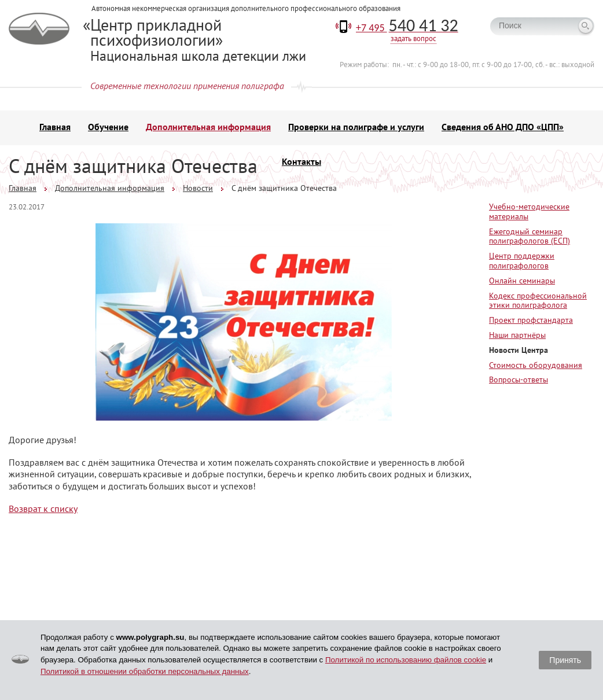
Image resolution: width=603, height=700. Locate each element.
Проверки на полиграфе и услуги (356, 127)
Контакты (301, 161)
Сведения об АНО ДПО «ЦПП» (503, 127)
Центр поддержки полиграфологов (522, 261)
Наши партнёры (517, 335)
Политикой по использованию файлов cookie (406, 660)
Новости (198, 188)
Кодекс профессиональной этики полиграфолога (538, 301)
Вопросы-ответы (519, 380)
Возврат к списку (43, 509)
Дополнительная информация (208, 127)
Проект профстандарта (531, 320)
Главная (55, 127)
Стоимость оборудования (536, 365)
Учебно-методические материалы (529, 211)
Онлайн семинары (522, 281)
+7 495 (407, 28)
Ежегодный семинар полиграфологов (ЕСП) (530, 236)
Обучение (108, 127)
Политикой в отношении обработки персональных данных (145, 671)
